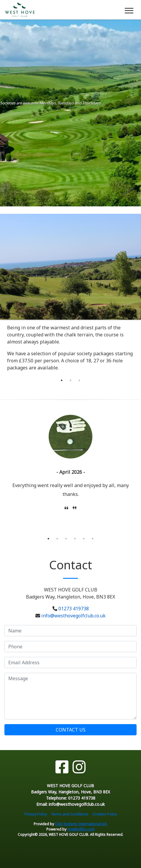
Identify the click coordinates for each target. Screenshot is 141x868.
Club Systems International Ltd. (81, 824)
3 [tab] (79, 380)
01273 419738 (74, 609)
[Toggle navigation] (129, 10)
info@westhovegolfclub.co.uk (73, 616)
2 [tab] (70, 380)
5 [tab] (84, 539)
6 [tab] (93, 539)
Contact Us (71, 730)
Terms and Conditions (70, 814)
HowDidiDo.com (81, 829)
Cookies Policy (105, 814)
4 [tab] (75, 539)
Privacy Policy (36, 814)
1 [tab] (62, 380)
